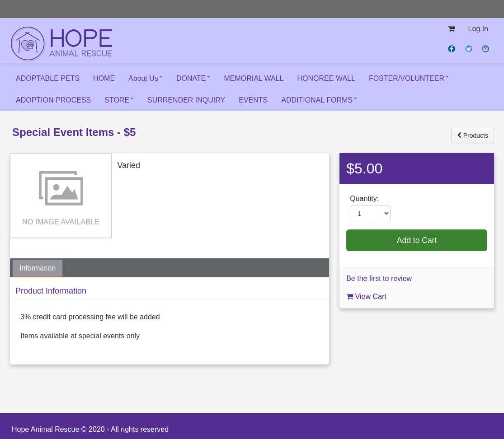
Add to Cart (417, 240)
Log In (478, 29)
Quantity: (364, 198)
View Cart (366, 297)
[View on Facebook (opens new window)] (452, 48)
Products (473, 135)
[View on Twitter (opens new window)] (470, 48)
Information (38, 268)
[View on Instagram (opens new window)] (486, 48)
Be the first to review (379, 278)
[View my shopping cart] (451, 29)
